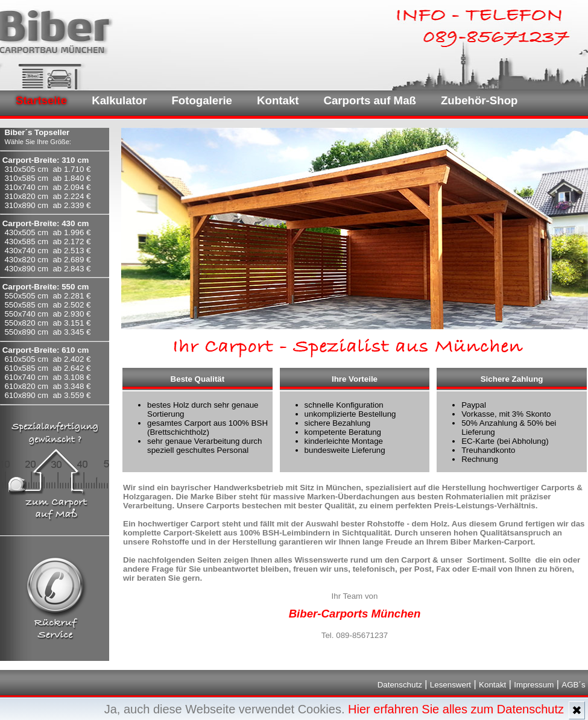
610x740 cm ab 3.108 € (47, 377)
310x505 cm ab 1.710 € (47, 169)
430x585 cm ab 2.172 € (47, 242)
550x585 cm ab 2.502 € (47, 305)
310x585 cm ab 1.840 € (47, 178)
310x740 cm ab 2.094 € (47, 187)
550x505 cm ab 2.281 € (47, 296)
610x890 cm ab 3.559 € (47, 395)
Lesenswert (450, 685)
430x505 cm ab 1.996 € (47, 232)
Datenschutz (400, 685)
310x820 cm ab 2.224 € (47, 196)
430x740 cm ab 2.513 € (47, 251)
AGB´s (573, 685)
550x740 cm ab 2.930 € (47, 314)
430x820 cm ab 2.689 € (47, 260)
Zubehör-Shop (479, 100)
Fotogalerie (202, 100)
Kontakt (278, 100)
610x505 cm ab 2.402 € (47, 359)
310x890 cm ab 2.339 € (47, 205)
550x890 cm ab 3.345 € (47, 332)
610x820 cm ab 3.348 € (47, 386)
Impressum (534, 685)
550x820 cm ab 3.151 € (47, 323)
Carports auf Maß (370, 100)
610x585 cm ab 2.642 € (47, 368)
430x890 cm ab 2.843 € (47, 269)
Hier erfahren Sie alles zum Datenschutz (456, 709)
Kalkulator (119, 100)
